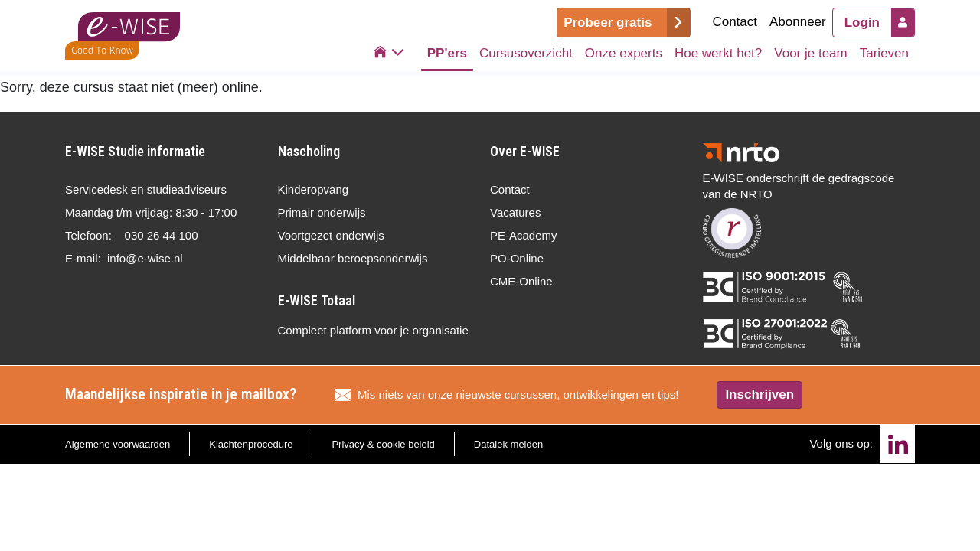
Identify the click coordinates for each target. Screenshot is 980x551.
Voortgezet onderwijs (331, 235)
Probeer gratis (608, 23)
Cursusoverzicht (526, 53)
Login (862, 23)
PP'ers (447, 53)
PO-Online (517, 258)
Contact (735, 22)
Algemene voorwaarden (118, 444)
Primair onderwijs (322, 212)
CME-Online (521, 281)
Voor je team (810, 53)
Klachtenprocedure (251, 444)
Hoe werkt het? (718, 53)
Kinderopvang (314, 189)
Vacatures (515, 212)
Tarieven (884, 53)
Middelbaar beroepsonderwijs (353, 258)
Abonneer (798, 22)
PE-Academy (524, 235)
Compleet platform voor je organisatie (373, 330)
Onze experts (624, 53)
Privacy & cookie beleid (383, 444)
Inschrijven (759, 395)
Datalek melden (508, 444)
